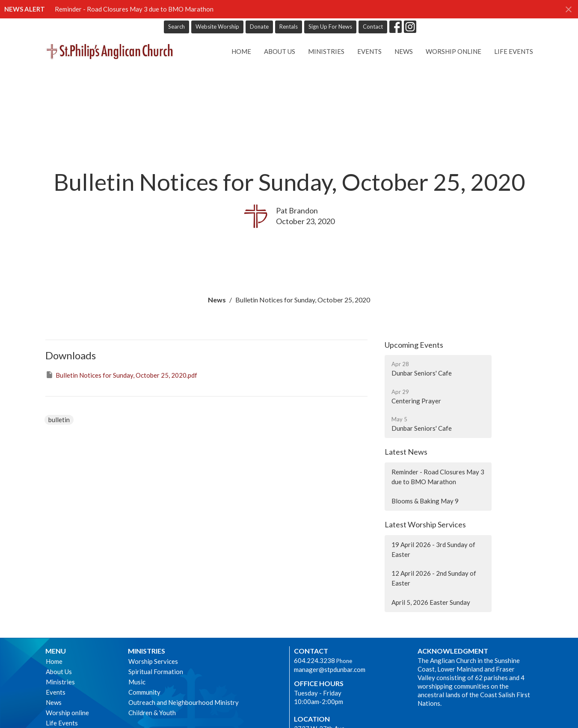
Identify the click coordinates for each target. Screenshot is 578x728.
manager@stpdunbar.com (330, 669)
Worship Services (153, 661)
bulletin (59, 420)
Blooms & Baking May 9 (425, 501)
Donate (259, 27)
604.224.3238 (314, 660)
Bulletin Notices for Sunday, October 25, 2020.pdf (121, 375)
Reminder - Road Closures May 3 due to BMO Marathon (134, 9)
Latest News (406, 452)
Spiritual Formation (156, 672)
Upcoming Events (414, 345)
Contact (373, 27)
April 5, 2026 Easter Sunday (431, 602)
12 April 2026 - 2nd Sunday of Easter (434, 578)
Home (241, 51)
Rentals (289, 27)
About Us (280, 51)
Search (176, 27)
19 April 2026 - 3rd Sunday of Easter (433, 549)
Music (137, 682)
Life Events (514, 51)
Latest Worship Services (425, 524)
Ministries (326, 51)
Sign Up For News (330, 27)
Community (144, 692)
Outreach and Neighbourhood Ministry (184, 702)
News (404, 51)
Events (369, 51)
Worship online (454, 51)
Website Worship (217, 27)
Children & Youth (152, 713)
